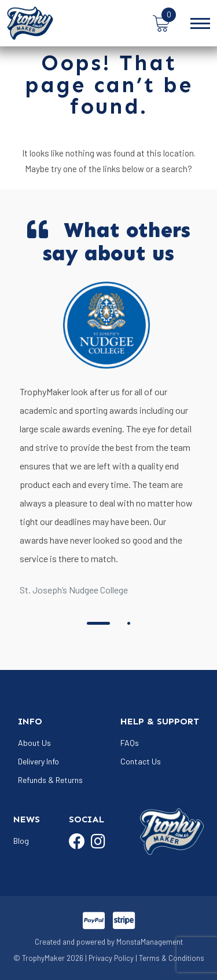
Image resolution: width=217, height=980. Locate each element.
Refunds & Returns (50, 780)
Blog (21, 841)
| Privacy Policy (109, 958)
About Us (34, 743)
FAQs (130, 743)
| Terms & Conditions (170, 958)
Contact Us (141, 761)
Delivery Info (38, 761)
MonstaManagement (150, 942)
